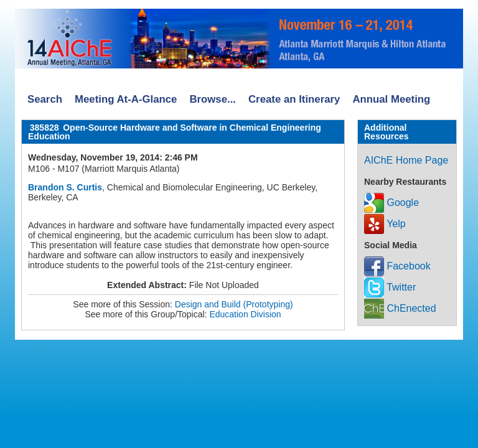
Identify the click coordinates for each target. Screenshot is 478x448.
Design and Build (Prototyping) (234, 304)
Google (391, 203)
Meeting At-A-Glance (126, 99)
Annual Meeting (391, 99)
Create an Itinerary (294, 99)
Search (45, 99)
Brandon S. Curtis (65, 187)
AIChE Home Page (406, 160)
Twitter (390, 287)
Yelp (385, 224)
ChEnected (400, 308)
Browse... (213, 99)
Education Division (245, 314)
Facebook (397, 266)
